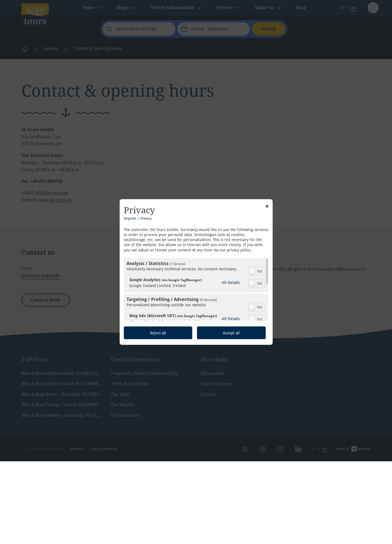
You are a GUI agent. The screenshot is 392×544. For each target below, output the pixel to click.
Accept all (231, 333)
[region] (196, 289)
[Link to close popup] (267, 207)
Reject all (158, 333)
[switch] (257, 270)
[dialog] (196, 272)
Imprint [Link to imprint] (130, 218)
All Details (231, 282)
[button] (252, 271)
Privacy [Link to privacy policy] (146, 218)
